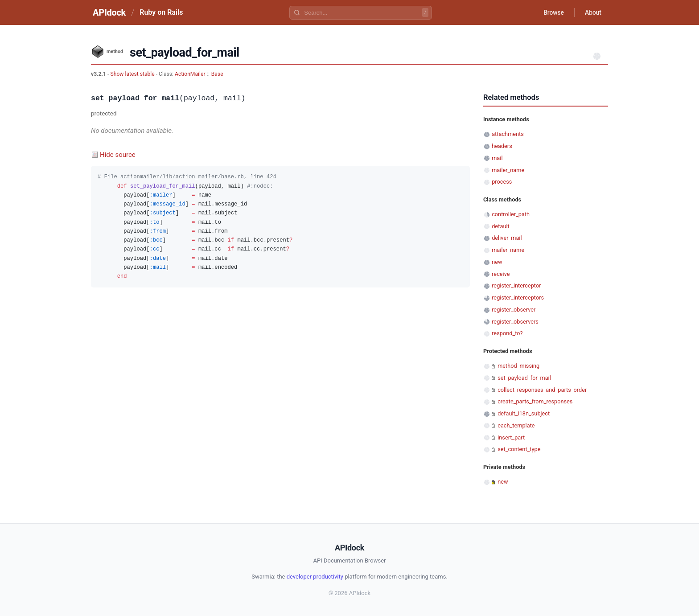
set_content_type (519, 449)
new (497, 262)
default (501, 226)
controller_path (511, 214)
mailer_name (508, 170)
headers (502, 146)
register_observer (514, 310)
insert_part (511, 437)
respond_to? (507, 333)
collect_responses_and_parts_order (542, 390)
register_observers (515, 322)
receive (501, 274)
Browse (552, 12)
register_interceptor (516, 285)
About (592, 12)
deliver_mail (507, 238)
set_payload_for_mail (524, 378)
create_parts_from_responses (535, 401)
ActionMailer (190, 74)
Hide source (118, 155)
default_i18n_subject (524, 413)
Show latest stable (133, 74)
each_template (516, 425)
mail (497, 158)
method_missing (518, 366)
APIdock (109, 12)
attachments (508, 134)
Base (217, 74)
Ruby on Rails (161, 12)
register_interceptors (518, 298)
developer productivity (315, 577)
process (502, 182)
